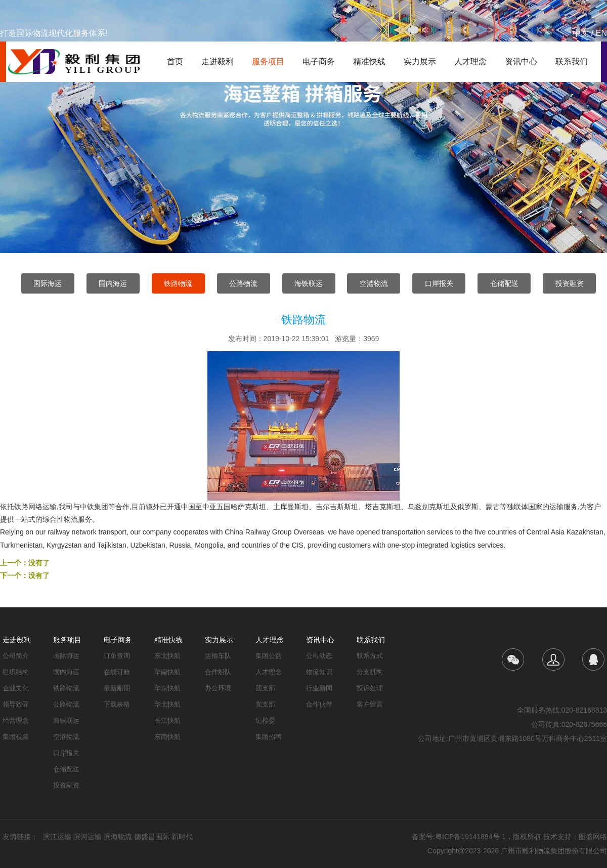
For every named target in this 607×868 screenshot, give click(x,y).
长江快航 (167, 720)
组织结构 (16, 672)
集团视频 (16, 737)
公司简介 (16, 656)
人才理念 (470, 61)
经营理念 (16, 720)
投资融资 (570, 283)
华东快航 (167, 688)
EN (601, 33)
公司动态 (319, 656)
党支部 (265, 704)
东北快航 (167, 656)
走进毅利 (218, 61)
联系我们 (572, 61)
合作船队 (218, 672)
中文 (581, 33)
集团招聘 (269, 737)
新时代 (182, 837)
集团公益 (269, 656)
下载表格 (117, 704)
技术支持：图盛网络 (575, 837)
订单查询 (117, 656)
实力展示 (420, 61)
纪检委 (265, 720)
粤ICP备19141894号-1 (470, 837)
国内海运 (113, 283)
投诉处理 (370, 688)
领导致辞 (16, 704)
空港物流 (374, 283)
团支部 (265, 688)
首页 (175, 61)
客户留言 (370, 704)
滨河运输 (88, 837)
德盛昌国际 (152, 837)
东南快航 (167, 737)
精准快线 (369, 61)
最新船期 (117, 688)
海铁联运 (309, 283)
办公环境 (218, 688)
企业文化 (16, 688)
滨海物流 (118, 837)
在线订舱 (117, 672)
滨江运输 (57, 837)
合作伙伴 (319, 704)
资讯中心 (521, 61)
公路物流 (243, 283)
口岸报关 (439, 283)
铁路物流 (178, 283)
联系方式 (370, 656)
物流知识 (319, 672)
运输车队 (218, 656)
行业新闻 (319, 688)
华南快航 (167, 672)
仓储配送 (504, 283)
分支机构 (370, 672)
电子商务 (319, 61)
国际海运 (48, 283)
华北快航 (167, 704)
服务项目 (268, 61)
